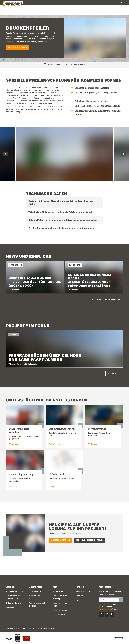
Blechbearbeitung (13, 608)
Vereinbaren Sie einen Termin (90, 540)
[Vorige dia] (5, 154)
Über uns (111, 10)
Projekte (82, 10)
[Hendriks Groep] (16, 10)
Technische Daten (75, 65)
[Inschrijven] (121, 600)
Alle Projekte (114, 374)
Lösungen (58, 10)
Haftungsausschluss (12, 629)
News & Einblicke (96, 10)
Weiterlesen (15, 444)
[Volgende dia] (124, 154)
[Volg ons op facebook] (101, 614)
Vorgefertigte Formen (15, 592)
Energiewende (35, 592)
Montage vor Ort (59, 592)
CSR (23, 629)
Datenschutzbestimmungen (107, 608)
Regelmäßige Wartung (62, 611)
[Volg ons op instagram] (107, 614)
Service (70, 10)
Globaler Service (59, 615)
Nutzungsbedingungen (105, 609)
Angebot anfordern (17, 48)
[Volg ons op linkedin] (112, 614)
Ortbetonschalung (14, 603)
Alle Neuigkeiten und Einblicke (106, 300)
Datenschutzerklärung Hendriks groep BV (41, 629)
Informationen (52, 65)
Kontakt (79, 605)
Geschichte (80, 600)
